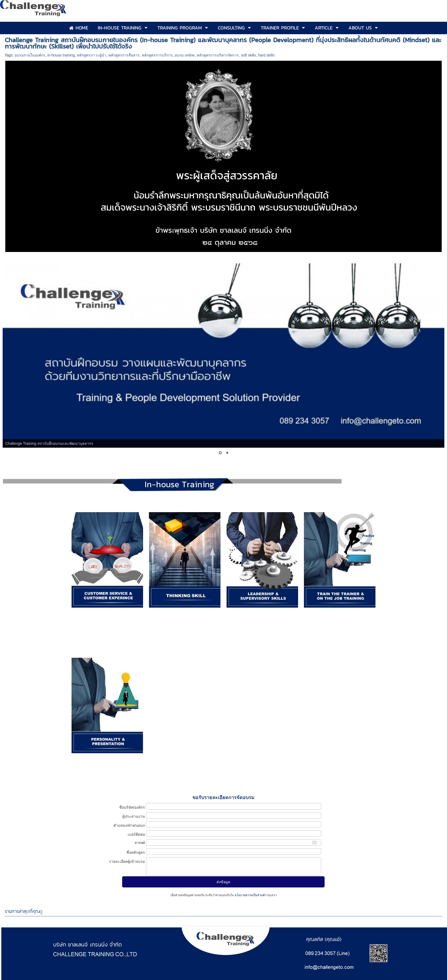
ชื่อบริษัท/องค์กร (132, 807)
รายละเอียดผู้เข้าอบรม (127, 861)
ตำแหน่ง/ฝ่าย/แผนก (129, 825)
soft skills (248, 55)
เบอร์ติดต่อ (136, 834)
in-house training (61, 55)
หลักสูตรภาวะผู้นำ (92, 55)
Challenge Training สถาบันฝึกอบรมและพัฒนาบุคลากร (49, 443)
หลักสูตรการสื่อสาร (124, 55)
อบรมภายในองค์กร (30, 55)
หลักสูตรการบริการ (157, 55)
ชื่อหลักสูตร (136, 852)
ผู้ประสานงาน (134, 816)
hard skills (266, 55)
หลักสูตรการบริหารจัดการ (218, 55)
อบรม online (185, 55)
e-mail (140, 843)
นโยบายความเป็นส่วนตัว (250, 895)
